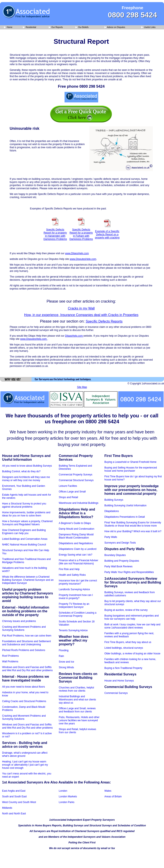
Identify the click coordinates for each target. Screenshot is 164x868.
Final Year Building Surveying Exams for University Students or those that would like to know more (133, 524)
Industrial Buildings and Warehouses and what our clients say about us (77, 700)
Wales (108, 791)
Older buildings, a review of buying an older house (132, 654)
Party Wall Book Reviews (119, 566)
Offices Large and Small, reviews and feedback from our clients (77, 710)
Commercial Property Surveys (76, 475)
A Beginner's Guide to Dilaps (75, 523)
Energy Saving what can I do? (76, 555)
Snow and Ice (67, 662)
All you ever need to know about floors (23, 687)
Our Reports (56, 27)
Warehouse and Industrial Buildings (79, 503)
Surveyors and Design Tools (120, 543)
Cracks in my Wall (81, 308)
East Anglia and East (14, 791)
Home (8, 27)
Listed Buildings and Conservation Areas (25, 539)
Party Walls (111, 537)
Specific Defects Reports (104, 321)
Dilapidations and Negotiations (76, 543)
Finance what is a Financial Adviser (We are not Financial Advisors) (79, 562)
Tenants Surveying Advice (73, 630)
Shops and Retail (68, 497)
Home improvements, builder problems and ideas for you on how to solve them (26, 514)
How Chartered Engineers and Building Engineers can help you (24, 532)
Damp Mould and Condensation (77, 529)
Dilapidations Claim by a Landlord (78, 549)
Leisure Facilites (68, 486)
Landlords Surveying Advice (74, 589)
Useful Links (148, 27)
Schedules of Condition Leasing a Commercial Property (78, 614)
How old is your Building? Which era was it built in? (133, 531)
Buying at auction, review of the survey (126, 610)
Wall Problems (10, 662)
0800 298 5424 (132, 15)
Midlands (7, 808)
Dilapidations (112, 511)
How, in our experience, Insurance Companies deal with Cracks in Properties (81, 315)
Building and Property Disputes (122, 561)
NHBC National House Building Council (24, 545)
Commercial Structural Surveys (76, 480)
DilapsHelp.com (74, 336)
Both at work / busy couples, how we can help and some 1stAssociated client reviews (132, 626)
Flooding (64, 650)
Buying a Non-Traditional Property (123, 668)
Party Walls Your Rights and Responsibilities (129, 572)
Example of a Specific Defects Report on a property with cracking (107, 234)
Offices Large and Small (72, 492)
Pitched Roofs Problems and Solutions (24, 650)
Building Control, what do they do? (21, 471)
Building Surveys (114, 500)
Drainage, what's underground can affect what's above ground (25, 754)
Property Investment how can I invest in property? (76, 597)
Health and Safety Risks (72, 575)
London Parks (67, 802)
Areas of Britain (113, 797)
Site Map (82, 387)
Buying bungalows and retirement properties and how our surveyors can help (132, 617)
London (63, 791)
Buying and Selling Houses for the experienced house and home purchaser (131, 469)
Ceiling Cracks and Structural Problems (24, 701)
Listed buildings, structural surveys (124, 648)
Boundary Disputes (115, 555)
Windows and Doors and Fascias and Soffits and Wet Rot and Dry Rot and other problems (27, 669)
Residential (29, 27)
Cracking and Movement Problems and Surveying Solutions (24, 628)
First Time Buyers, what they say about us (128, 642)
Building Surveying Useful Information (126, 505)
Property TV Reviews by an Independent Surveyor (74, 605)
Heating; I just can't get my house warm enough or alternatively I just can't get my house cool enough (25, 765)
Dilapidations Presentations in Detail (125, 517)
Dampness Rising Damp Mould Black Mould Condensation (76, 536)
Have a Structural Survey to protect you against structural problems (24, 505)
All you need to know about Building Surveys (27, 466)
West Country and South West (19, 802)
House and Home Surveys (119, 681)
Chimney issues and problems (19, 621)
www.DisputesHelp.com (83, 259)
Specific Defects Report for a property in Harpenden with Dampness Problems (55, 234)
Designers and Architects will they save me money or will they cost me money (26, 479)
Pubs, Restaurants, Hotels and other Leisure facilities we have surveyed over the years (79, 720)
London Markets (68, 797)
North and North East (14, 814)
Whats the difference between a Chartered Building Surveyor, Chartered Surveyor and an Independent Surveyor (28, 580)
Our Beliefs (82, 27)
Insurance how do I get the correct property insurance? (78, 582)
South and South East (14, 797)
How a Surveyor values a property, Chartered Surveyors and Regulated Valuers (27, 523)
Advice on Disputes (115, 27)
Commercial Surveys (116, 693)
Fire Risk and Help (69, 569)
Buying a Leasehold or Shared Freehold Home (131, 462)
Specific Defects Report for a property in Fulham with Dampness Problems (81, 234)
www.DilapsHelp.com (77, 253)
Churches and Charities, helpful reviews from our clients (76, 689)
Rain (61, 656)
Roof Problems (10, 656)
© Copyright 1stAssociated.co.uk (146, 384)
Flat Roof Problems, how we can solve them (27, 636)
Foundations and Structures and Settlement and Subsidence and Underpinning (26, 643)
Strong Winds (66, 667)
